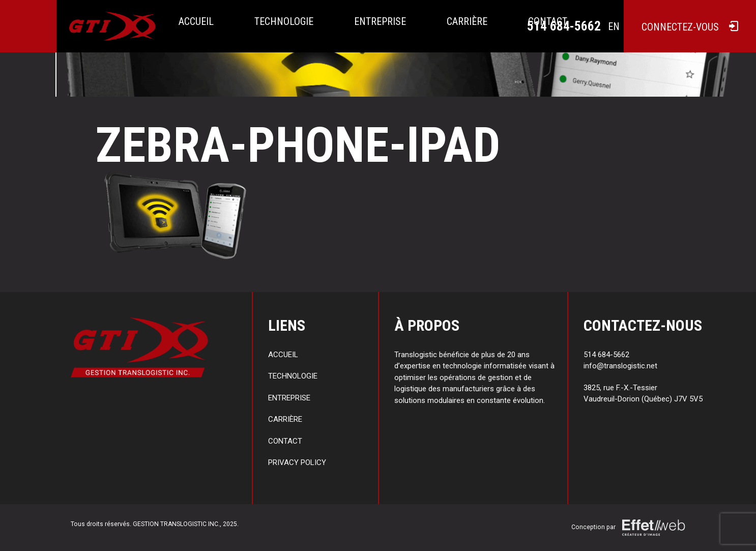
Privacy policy (297, 462)
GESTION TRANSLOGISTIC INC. (176, 524)
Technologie (284, 21)
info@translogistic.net (620, 366)
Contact (285, 441)
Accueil (196, 21)
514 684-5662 (564, 26)
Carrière (467, 21)
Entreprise (380, 21)
